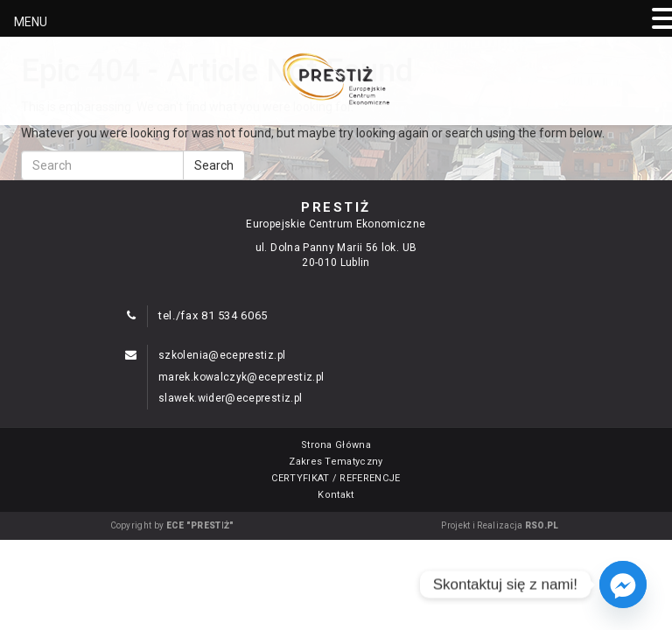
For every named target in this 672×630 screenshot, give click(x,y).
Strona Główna (336, 445)
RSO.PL (542, 525)
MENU (31, 22)
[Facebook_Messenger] (623, 584)
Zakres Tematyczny (336, 462)
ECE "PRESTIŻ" (200, 525)
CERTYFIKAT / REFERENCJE (336, 478)
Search (214, 165)
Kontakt (336, 495)
